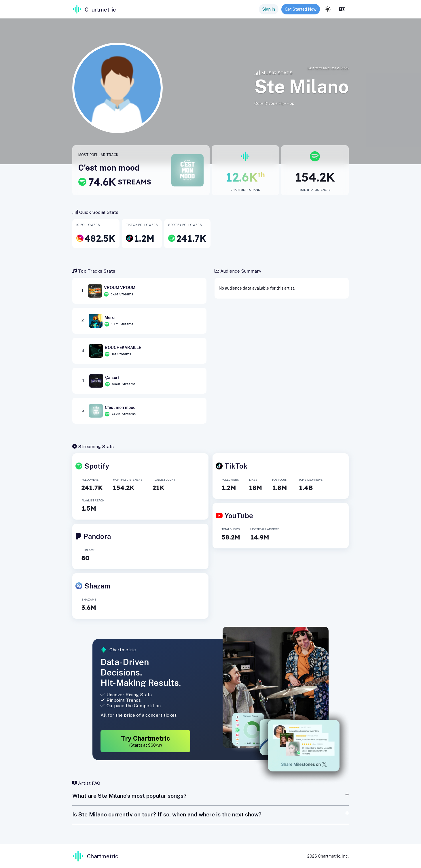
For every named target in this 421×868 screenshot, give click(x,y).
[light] (328, 9)
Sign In (269, 9)
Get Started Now (301, 9)
